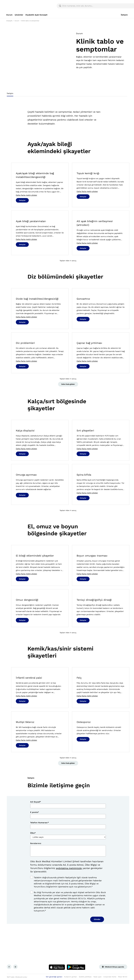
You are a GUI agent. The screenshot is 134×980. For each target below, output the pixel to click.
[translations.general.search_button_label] (124, 6)
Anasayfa (9, 21)
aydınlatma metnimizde (69, 868)
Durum (17, 21)
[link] (9, 15)
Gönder (97, 919)
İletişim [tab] (10, 93)
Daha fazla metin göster (26, 195)
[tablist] (67, 94)
